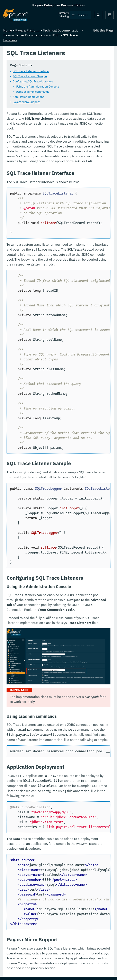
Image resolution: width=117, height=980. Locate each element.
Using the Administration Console (38, 87)
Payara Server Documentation (26, 35)
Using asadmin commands (33, 92)
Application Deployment (28, 97)
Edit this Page (103, 30)
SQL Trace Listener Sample (30, 76)
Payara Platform (27, 30)
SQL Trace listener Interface (31, 71)
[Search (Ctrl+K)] (98, 15)
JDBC (56, 35)
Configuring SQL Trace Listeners (33, 81)
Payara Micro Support (26, 102)
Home (8, 30)
